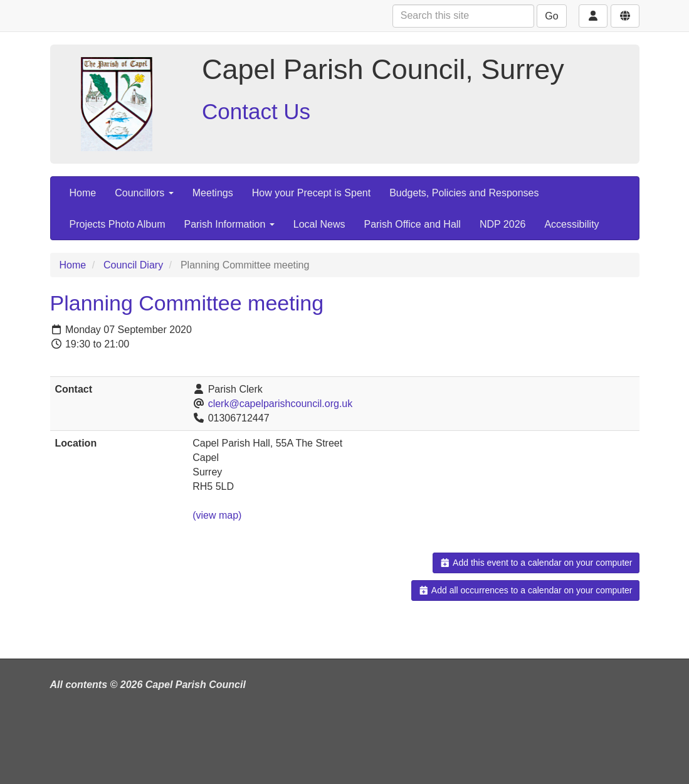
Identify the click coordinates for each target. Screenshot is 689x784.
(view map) (217, 515)
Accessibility (571, 224)
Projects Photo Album (118, 224)
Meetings (213, 193)
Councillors (144, 193)
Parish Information (229, 224)
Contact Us (256, 111)
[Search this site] (463, 16)
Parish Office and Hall (412, 224)
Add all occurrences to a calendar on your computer (525, 590)
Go (551, 16)
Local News (319, 224)
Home (83, 193)
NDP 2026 (503, 224)
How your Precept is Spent (311, 193)
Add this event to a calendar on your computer (536, 563)
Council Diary (133, 265)
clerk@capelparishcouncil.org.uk (281, 404)
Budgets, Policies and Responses (464, 193)
